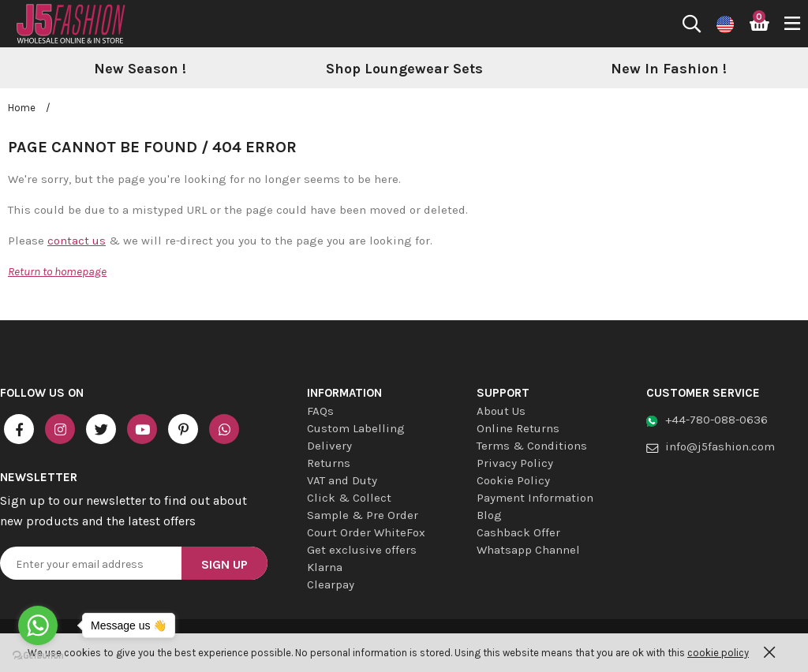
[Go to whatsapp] (38, 625)
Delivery (329, 446)
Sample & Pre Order (363, 515)
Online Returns (518, 428)
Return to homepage (57, 271)
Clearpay (331, 584)
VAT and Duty (342, 480)
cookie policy (718, 653)
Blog (489, 515)
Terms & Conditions (532, 446)
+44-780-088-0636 (716, 420)
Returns (329, 463)
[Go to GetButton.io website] (38, 656)
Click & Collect (349, 498)
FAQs (320, 411)
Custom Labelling (356, 428)
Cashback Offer (518, 532)
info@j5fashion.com (720, 446)
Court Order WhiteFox (366, 532)
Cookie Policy (513, 480)
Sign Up (224, 564)
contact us (77, 241)
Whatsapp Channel (528, 550)
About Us (501, 411)
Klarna (325, 567)
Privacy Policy (515, 463)
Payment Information (535, 498)
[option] (140, 69)
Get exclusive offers (362, 550)
